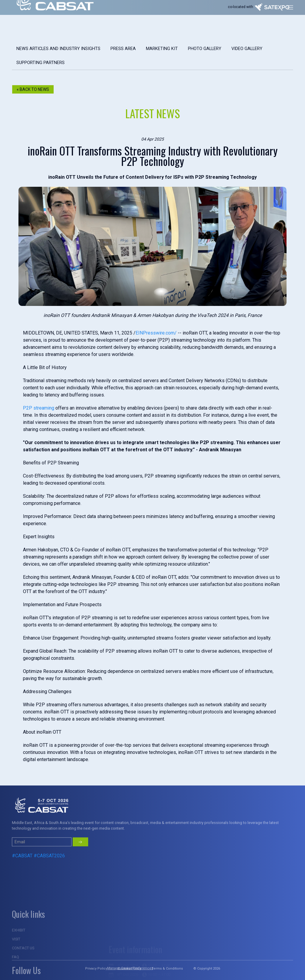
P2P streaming (39, 408)
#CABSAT (22, 871)
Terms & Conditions (167, 969)
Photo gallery (205, 49)
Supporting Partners (41, 63)
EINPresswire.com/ (156, 333)
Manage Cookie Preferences (130, 968)
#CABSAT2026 (49, 871)
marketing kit (162, 49)
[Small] (42, 858)
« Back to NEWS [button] (33, 89)
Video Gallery (247, 49)
